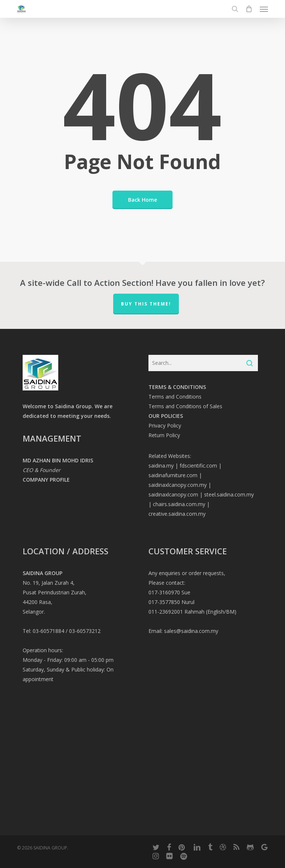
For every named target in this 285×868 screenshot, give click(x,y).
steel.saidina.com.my (229, 494)
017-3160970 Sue (169, 592)
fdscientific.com (198, 466)
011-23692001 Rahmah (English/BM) (192, 612)
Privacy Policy (165, 425)
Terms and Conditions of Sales (185, 406)
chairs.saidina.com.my (179, 504)
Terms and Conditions (175, 397)
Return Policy (164, 435)
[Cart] (249, 9)
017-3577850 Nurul (171, 602)
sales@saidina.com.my (191, 631)
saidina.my (161, 466)
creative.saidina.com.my (177, 514)
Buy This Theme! (146, 304)
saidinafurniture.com (173, 475)
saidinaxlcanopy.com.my (178, 485)
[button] (264, 9)
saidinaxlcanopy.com (173, 494)
